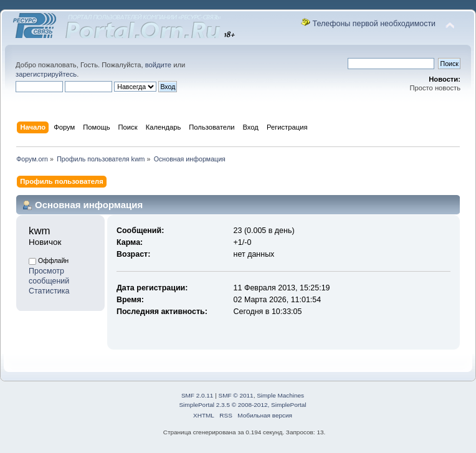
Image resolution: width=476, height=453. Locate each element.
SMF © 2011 (236, 395)
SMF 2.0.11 (198, 395)
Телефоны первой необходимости (374, 24)
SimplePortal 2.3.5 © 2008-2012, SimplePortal (242, 405)
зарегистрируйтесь (46, 74)
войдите (158, 65)
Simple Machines (280, 395)
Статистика (49, 291)
